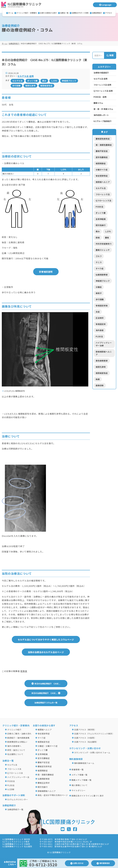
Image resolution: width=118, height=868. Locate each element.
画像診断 (100, 385)
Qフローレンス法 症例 (103, 91)
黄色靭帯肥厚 (102, 361)
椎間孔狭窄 (30, 86)
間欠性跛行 (101, 225)
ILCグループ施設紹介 (103, 121)
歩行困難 (16, 86)
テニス (99, 262)
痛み (44, 81)
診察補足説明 (46, 272)
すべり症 (100, 268)
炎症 (98, 312)
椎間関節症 (101, 163)
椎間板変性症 (46, 86)
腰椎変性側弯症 (103, 139)
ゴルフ (99, 256)
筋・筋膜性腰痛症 (104, 145)
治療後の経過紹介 (101, 73)
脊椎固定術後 (102, 306)
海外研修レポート (101, 115)
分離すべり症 (102, 170)
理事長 (24, 671)
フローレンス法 (103, 194)
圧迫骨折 (100, 318)
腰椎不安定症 (102, 151)
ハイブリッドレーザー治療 (104, 344)
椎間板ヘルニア (103, 182)
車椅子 (99, 293)
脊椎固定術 (101, 324)
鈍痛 (98, 379)
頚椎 (98, 238)
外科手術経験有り (104, 244)
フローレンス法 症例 (102, 85)
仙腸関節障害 (102, 275)
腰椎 (107, 238)
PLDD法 (99, 336)
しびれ (54, 81)
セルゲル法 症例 (100, 79)
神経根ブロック (69, 81)
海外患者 (100, 330)
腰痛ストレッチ (103, 250)
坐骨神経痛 (101, 219)
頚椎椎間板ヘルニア (104, 353)
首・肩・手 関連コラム (103, 109)
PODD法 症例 (100, 97)
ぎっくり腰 (32, 81)
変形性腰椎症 (102, 157)
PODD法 (100, 207)
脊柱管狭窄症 (102, 176)
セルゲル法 (18, 81)
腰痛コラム (98, 103)
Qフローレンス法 (103, 200)
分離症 (99, 287)
